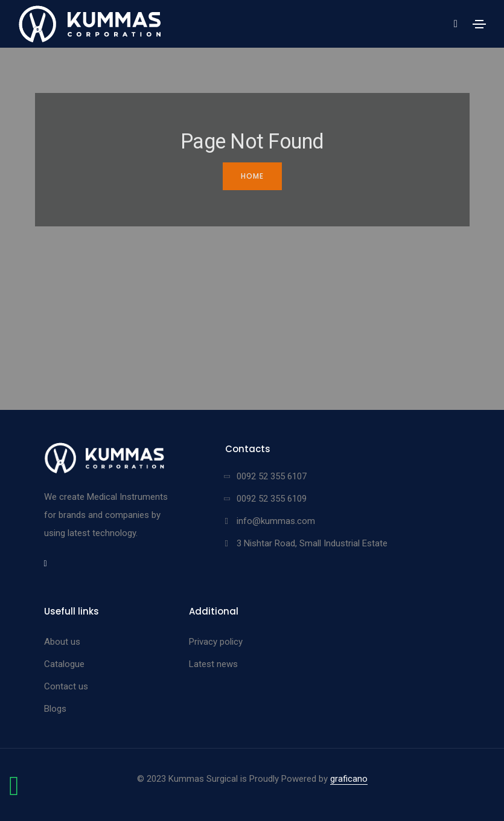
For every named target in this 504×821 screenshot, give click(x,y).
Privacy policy (216, 642)
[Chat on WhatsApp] (14, 792)
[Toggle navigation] (479, 24)
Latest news (213, 664)
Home (252, 176)
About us (62, 642)
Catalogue (64, 664)
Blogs (55, 709)
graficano (349, 779)
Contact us (66, 686)
